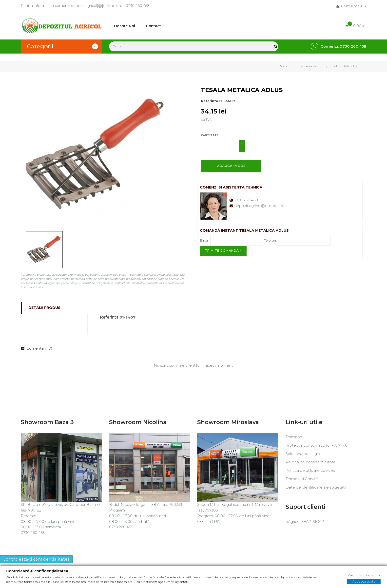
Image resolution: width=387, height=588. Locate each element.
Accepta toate (364, 581)
